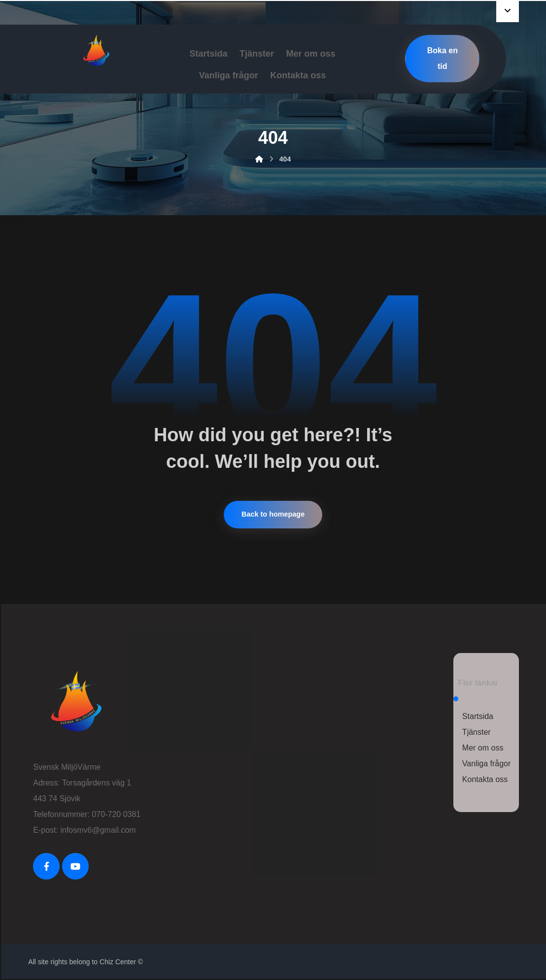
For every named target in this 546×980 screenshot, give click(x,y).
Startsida (478, 716)
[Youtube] (75, 866)
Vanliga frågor (486, 764)
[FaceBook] (46, 866)
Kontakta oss (485, 779)
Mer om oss (483, 748)
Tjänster (477, 732)
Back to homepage (273, 514)
